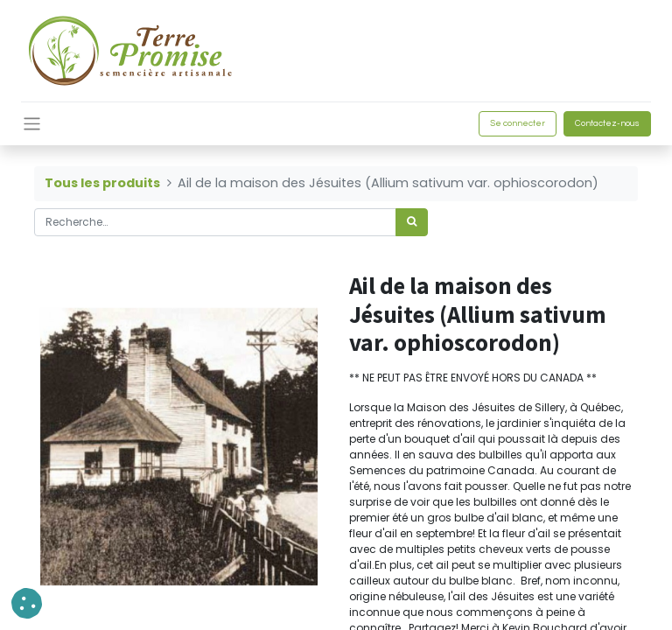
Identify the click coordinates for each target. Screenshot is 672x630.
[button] (27, 603)
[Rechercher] (412, 222)
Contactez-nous (607, 123)
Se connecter (518, 123)
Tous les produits (102, 183)
